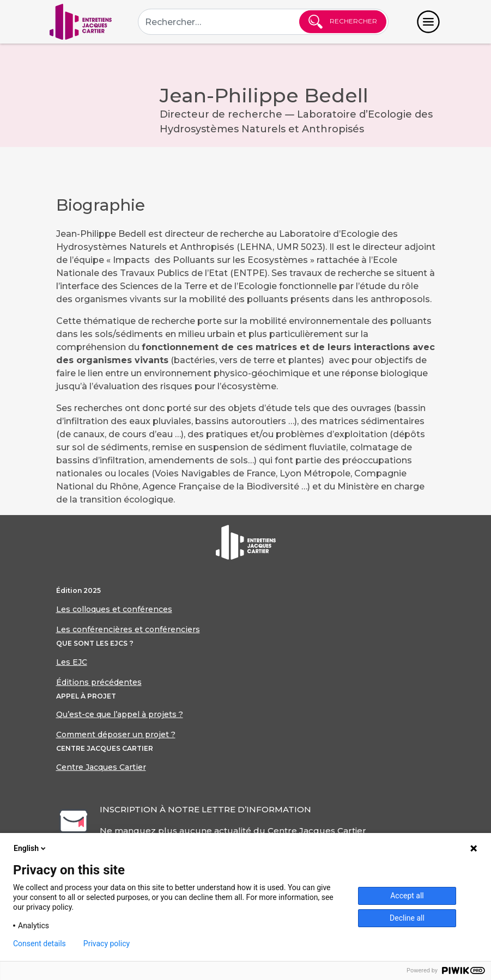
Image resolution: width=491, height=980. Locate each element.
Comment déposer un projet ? (116, 734)
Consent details (40, 944)
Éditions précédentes (99, 682)
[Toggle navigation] (428, 22)
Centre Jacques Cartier (101, 767)
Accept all (407, 896)
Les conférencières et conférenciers (128, 629)
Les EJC (72, 662)
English (31, 848)
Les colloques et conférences (114, 609)
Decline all (407, 918)
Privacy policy (107, 944)
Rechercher (343, 22)
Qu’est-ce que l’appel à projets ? (120, 714)
